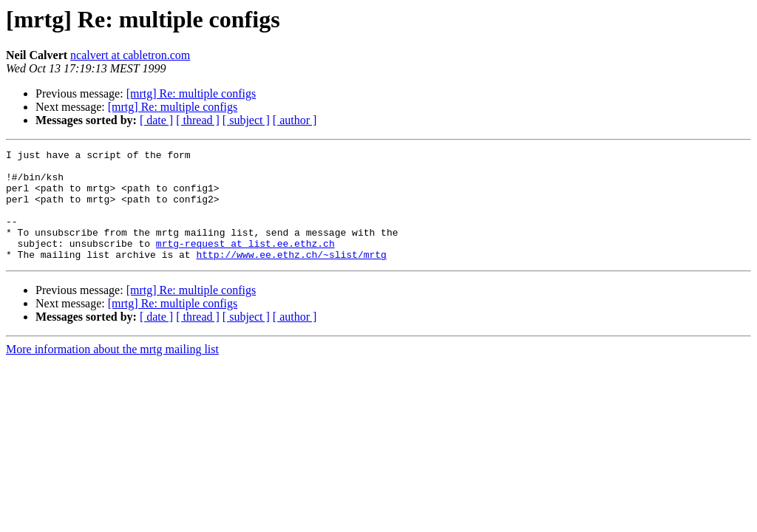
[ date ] (156, 120)
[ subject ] (246, 120)
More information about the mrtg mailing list (112, 371)
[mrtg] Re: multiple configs (191, 93)
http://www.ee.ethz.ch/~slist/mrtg (291, 276)
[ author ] (295, 120)
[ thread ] (198, 120)
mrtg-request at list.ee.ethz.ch (245, 263)
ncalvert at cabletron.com (130, 55)
